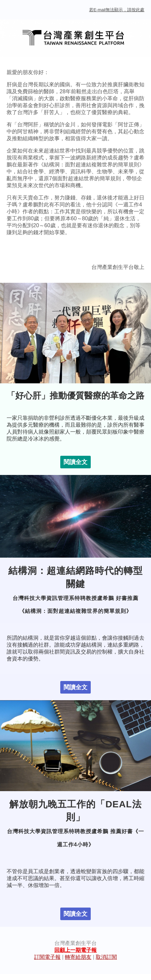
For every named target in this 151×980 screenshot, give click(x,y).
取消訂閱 (106, 957)
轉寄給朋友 (78, 957)
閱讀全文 (75, 462)
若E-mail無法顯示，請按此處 (117, 10)
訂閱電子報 (47, 957)
